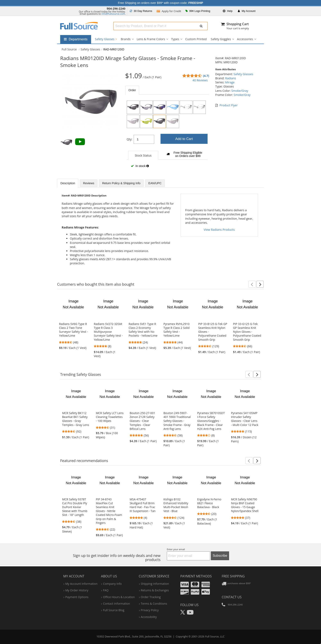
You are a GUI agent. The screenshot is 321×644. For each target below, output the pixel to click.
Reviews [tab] (89, 183)
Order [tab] (132, 90)
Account (247, 11)
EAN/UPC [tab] (155, 183)
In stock (140, 166)
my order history (77, 590)
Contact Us (232, 597)
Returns (141, 11)
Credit (169, 11)
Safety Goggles (221, 39)
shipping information (155, 584)
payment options (77, 597)
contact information (116, 604)
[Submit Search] (201, 26)
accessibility (149, 617)
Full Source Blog (114, 610)
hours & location (119, 597)
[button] (252, 284)
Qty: (129, 139)
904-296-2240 (116, 9)
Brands (126, 39)
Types (175, 39)
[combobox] (153, 26)
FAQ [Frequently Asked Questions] (106, 590)
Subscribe (220, 556)
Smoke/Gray (240, 91)
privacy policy (150, 610)
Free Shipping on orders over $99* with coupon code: (160, 3)
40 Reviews (200, 80)
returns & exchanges (155, 590)
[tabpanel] (167, 136)
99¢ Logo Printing (198, 11)
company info (112, 584)
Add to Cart (184, 139)
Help (228, 11)
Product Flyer (229, 105)
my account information (81, 584)
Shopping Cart (238, 24)
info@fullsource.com (113, 14)
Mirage (230, 82)
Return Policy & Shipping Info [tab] (121, 183)
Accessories (245, 39)
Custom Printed (196, 39)
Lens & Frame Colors (151, 39)
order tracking (151, 597)
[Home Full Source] (69, 49)
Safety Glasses (106, 39)
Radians (231, 78)
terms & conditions (154, 604)
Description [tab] (68, 183)
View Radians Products (219, 230)
